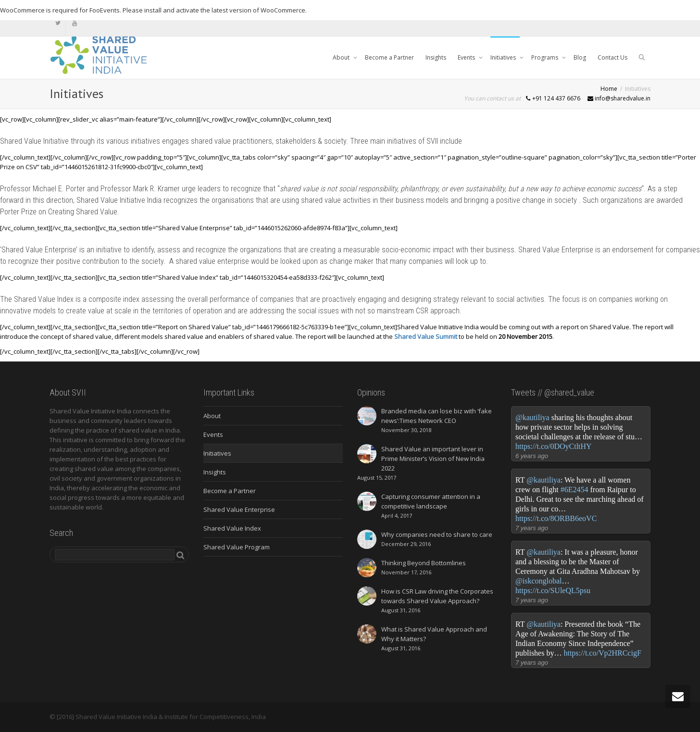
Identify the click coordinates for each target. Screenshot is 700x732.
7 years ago (532, 528)
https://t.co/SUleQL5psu (553, 590)
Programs (545, 57)
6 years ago (532, 456)
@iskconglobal (539, 581)
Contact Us (612, 57)
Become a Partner (389, 57)
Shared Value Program (237, 547)
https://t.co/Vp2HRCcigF (602, 653)
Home (609, 89)
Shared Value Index (232, 528)
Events (467, 57)
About (342, 57)
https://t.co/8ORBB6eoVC (556, 518)
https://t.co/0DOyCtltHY (554, 446)
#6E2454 (575, 490)
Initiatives (504, 57)
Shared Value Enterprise (239, 509)
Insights (436, 57)
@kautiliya (532, 417)
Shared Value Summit (426, 336)
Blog (580, 57)
